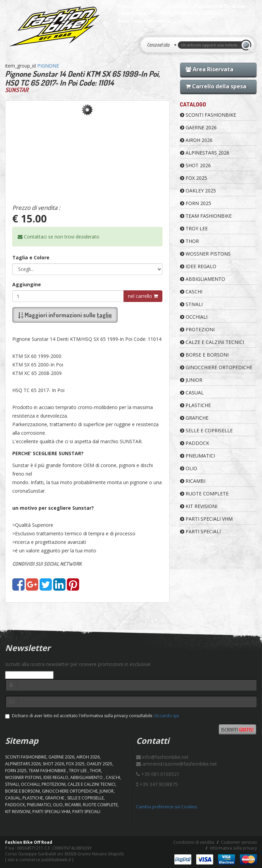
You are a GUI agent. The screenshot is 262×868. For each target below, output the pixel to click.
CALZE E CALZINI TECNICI (212, 342)
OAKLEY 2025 (198, 191)
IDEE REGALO (198, 266)
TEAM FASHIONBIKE (206, 216)
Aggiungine (27, 284)
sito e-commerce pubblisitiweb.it (39, 860)
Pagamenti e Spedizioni (221, 6)
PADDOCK (195, 443)
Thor (190, 241)
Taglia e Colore (31, 257)
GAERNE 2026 (198, 127)
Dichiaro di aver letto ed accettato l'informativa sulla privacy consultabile (92, 716)
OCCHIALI (194, 317)
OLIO (189, 468)
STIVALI (191, 304)
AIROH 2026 (196, 140)
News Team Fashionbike (144, 21)
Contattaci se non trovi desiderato (59, 237)
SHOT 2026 (195, 165)
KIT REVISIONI (199, 506)
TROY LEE (194, 228)
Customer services (239, 842)
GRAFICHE (194, 418)
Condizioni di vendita (194, 842)
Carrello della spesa (216, 86)
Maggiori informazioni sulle (65, 315)
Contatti (177, 6)
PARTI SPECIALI (200, 531)
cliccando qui (166, 716)
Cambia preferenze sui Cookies (166, 807)
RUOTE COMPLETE (204, 494)
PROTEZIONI (197, 329)
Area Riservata (209, 69)
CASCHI (191, 292)
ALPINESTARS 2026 (205, 153)
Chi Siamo (149, 6)
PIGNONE (48, 66)
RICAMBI (193, 481)
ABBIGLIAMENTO (203, 279)
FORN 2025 (196, 203)
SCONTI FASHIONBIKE (208, 115)
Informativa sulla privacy (233, 848)
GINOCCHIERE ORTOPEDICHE (216, 367)
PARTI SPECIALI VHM (206, 519)
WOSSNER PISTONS (205, 254)
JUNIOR (191, 380)
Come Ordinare (134, 13)
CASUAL (192, 393)
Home (124, 6)
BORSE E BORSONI (204, 355)
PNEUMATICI (198, 456)
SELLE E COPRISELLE (206, 430)
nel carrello (143, 296)
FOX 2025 (194, 178)
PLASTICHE (195, 405)
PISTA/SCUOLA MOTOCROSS (190, 13)
